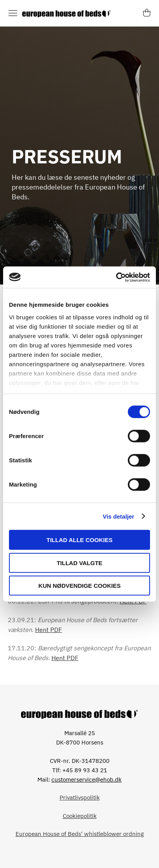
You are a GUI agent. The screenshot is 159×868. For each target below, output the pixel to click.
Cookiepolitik (80, 816)
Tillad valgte (79, 563)
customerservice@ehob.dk (87, 779)
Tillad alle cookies (79, 540)
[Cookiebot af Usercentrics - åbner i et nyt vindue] (116, 277)
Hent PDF (49, 630)
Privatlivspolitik (80, 797)
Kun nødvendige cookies (80, 586)
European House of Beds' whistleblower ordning (80, 834)
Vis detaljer (119, 516)
